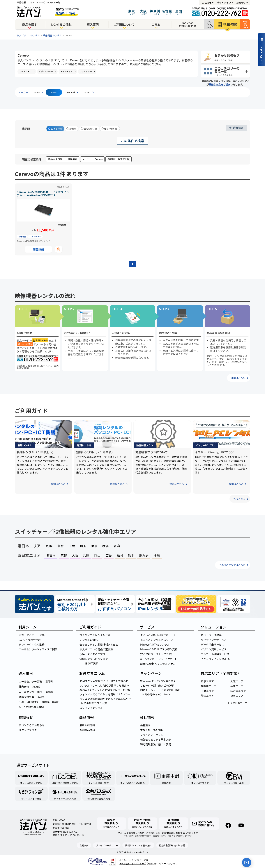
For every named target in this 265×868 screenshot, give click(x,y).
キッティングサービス (214, 640)
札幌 (49, 546)
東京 (94, 546)
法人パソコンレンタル (28, 35)
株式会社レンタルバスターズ (136, 852)
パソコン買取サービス (214, 649)
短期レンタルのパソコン (94, 659)
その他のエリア (239, 703)
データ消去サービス (213, 644)
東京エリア (207, 681)
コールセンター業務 (37, 681)
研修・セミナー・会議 (32, 635)
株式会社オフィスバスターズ (132, 863)
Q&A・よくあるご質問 (92, 654)
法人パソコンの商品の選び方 (96, 649)
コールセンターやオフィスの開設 (38, 649)
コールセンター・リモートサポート (158, 659)
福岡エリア (237, 696)
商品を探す (30, 24)
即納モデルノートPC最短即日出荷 (160, 690)
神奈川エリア (209, 686)
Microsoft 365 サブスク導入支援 (159, 649)
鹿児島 (144, 555)
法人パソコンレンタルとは (95, 635)
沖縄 (157, 555)
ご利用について (124, 24)
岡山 (97, 555)
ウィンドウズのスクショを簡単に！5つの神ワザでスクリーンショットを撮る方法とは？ (106, 694)
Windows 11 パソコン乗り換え (158, 681)
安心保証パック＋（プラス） (157, 654)
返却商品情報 (87, 730)
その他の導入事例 (31, 707)
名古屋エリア (238, 691)
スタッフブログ (28, 730)
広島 (109, 555)
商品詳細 (38, 249)
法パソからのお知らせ (32, 725)
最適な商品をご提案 (220, 84)
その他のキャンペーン (156, 694)
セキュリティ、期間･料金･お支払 (99, 644)
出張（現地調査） (40, 702)
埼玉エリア (207, 696)
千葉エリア (207, 691)
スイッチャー (35, 236)
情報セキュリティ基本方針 (156, 740)
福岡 (120, 555)
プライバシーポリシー (153, 735)
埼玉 (83, 546)
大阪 (75, 555)
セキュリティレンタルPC (215, 659)
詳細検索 (238, 128)
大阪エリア (237, 681)
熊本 (131, 555)
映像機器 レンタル (52, 35)
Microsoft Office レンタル (155, 644)
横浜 (105, 546)
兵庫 (86, 555)
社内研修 (30, 687)
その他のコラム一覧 (94, 703)
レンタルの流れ (61, 24)
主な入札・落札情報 (152, 730)
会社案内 (145, 725)
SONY (87, 92)
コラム (156, 24)
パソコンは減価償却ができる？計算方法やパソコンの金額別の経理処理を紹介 (106, 699)
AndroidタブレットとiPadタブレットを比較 (105, 690)
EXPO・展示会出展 (30, 640)
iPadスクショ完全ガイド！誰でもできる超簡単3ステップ (106, 681)
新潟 (117, 546)
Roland (71, 92)
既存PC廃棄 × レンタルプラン (158, 664)
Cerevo (53, 92)
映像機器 (22, 236)
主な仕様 (62, 225)
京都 (64, 555)
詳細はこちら (238, 378)
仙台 (61, 546)
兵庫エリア (237, 686)
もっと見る (239, 499)
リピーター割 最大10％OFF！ (158, 685)
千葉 (72, 546)
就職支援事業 (33, 697)
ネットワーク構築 (211, 635)
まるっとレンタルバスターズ (157, 640)
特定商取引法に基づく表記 (156, 744)
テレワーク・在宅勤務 (32, 644)
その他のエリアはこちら (232, 565)
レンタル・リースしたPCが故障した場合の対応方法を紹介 (106, 685)
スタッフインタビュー (92, 708)
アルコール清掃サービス (215, 654)
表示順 (26, 128)
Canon (36, 92)
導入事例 (93, 24)
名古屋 (51, 555)
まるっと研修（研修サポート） (158, 635)
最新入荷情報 (87, 725)
